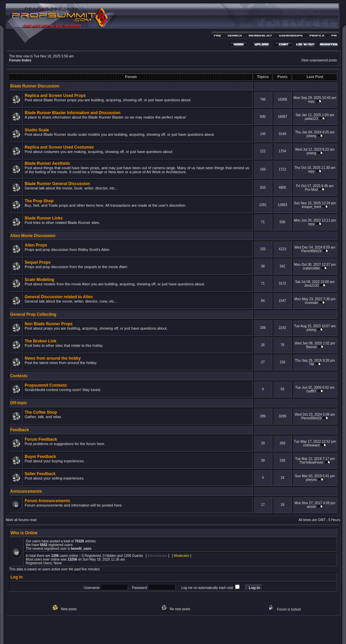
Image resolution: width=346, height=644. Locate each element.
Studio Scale (37, 130)
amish (311, 507)
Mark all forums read (21, 520)
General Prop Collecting (33, 314)
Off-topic (19, 403)
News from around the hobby (53, 358)
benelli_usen (81, 549)
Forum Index (20, 60)
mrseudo (311, 303)
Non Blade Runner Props (49, 324)
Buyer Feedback (40, 457)
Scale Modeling (39, 280)
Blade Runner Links (44, 218)
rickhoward (311, 445)
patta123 (311, 119)
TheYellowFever (311, 462)
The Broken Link (41, 341)
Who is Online (24, 533)
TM (311, 364)
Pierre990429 (311, 251)
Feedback (19, 430)
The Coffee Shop (41, 412)
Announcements (26, 491)
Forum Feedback (41, 439)
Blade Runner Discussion (35, 86)
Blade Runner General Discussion (57, 184)
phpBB (161, 629)
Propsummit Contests (46, 385)
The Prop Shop (39, 201)
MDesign (197, 633)
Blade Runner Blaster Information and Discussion (72, 113)
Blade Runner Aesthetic (47, 163)
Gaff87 (312, 391)
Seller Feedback (40, 474)
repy (311, 101)
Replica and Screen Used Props (55, 96)
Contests (19, 376)
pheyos (311, 480)
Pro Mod (312, 190)
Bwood (311, 347)
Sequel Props (38, 262)
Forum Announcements (47, 501)
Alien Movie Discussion (33, 236)
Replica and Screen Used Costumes (59, 147)
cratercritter (311, 268)
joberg (312, 136)
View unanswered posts (319, 60)
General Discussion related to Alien (59, 297)
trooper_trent (311, 207)
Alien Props (36, 245)
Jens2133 (311, 286)
